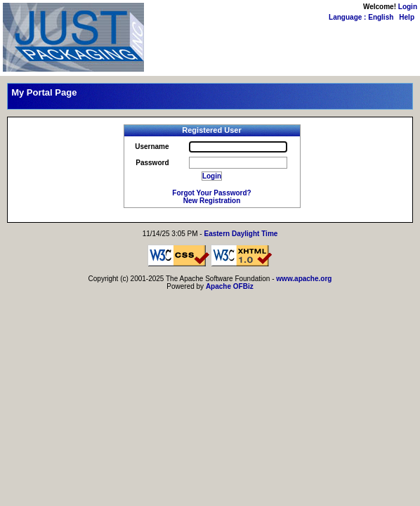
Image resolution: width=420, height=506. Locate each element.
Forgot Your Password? (211, 193)
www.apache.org (304, 279)
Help (407, 17)
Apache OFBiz (230, 286)
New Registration (212, 201)
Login (408, 7)
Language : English (361, 17)
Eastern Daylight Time (241, 234)
